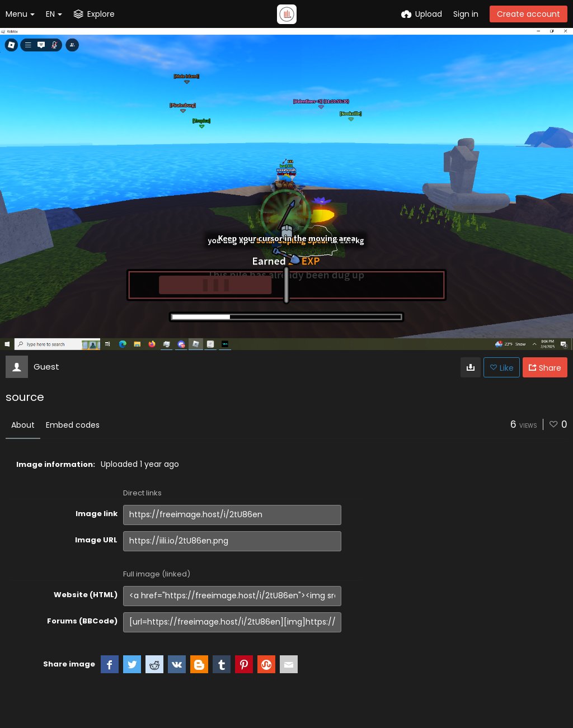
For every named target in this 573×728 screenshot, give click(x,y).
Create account (529, 14)
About (23, 425)
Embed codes (73, 425)
